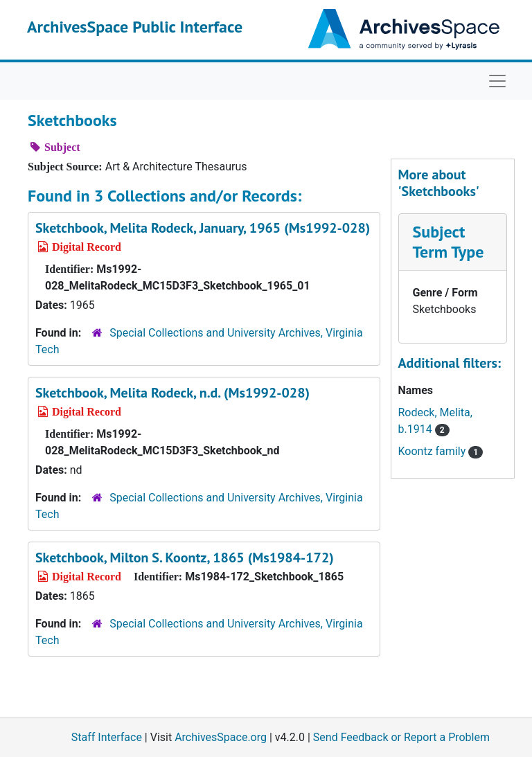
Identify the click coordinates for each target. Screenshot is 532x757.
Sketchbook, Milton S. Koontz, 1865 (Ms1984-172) (185, 558)
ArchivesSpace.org (221, 737)
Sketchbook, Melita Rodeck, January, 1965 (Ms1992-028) (203, 228)
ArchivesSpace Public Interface (135, 27)
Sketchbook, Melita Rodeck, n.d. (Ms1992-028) (172, 393)
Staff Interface (107, 737)
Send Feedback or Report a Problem (401, 737)
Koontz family (441, 451)
